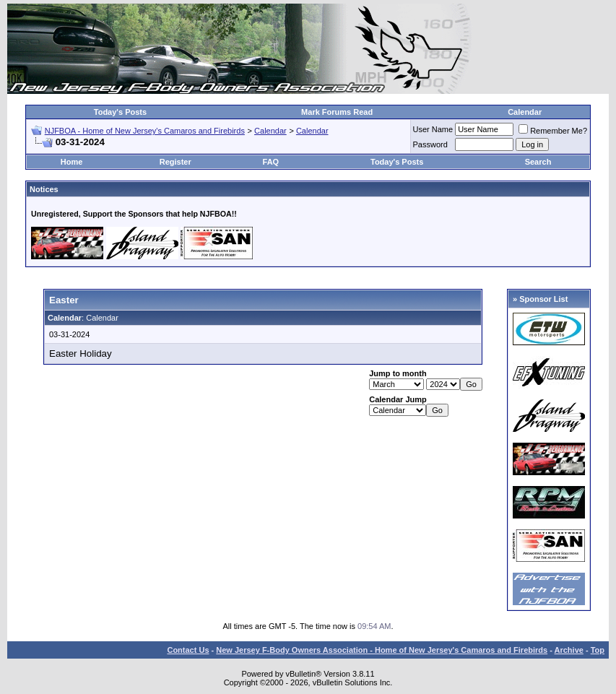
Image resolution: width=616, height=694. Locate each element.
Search (538, 162)
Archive (569, 650)
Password (430, 144)
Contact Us (188, 650)
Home (72, 162)
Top (598, 650)
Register (175, 162)
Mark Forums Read (337, 112)
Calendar (525, 112)
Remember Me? (553, 131)
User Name (433, 129)
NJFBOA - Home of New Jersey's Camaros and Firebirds (145, 131)
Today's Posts (120, 112)
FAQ (271, 162)
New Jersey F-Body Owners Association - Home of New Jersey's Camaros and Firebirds (382, 650)
